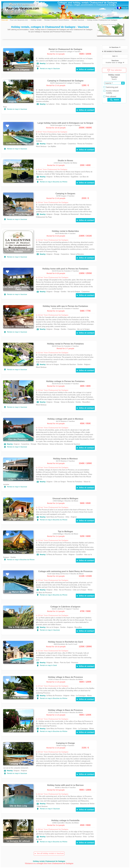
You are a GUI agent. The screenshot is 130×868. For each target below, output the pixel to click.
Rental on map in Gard (47, 665)
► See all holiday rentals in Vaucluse (49, 853)
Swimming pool (111, 87)
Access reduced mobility (111, 92)
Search (114, 100)
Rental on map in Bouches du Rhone (52, 520)
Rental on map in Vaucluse (48, 68)
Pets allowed (110, 96)
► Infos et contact (85, 69)
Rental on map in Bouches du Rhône (52, 182)
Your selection (114, 70)
